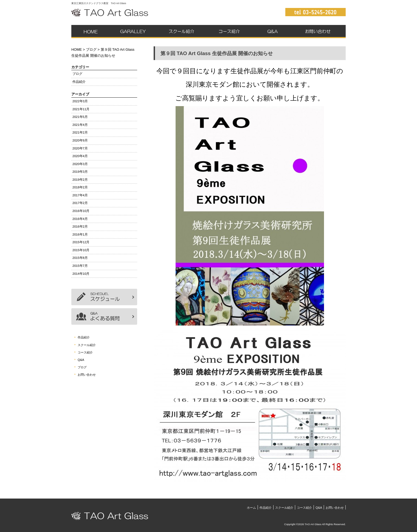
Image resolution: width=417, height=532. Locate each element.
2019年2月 (80, 180)
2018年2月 (80, 187)
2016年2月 (80, 227)
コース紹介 (229, 32)
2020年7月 (80, 148)
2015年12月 (81, 242)
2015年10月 (81, 250)
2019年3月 (80, 172)
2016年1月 (80, 234)
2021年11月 (81, 109)
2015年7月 (80, 266)
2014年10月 (81, 274)
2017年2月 (80, 203)
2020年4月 (80, 156)
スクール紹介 (180, 32)
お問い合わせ (319, 32)
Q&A (272, 32)
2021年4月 (80, 125)
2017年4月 (80, 195)
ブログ (91, 49)
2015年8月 (80, 258)
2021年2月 (80, 132)
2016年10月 (81, 211)
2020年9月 (80, 140)
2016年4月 (80, 219)
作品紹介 (132, 32)
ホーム (91, 32)
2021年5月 (80, 117)
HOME (77, 49)
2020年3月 (80, 164)
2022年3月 (80, 101)
